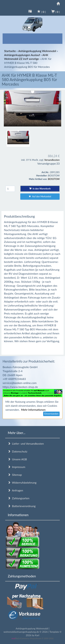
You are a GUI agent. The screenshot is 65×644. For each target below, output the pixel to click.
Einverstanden (51, 414)
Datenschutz (18, 451)
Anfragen (15, 490)
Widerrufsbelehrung (22, 482)
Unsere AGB (17, 459)
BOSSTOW (54, 179)
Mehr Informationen (33, 410)
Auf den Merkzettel (40, 196)
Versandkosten (52, 160)
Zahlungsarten (19, 498)
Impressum (17, 467)
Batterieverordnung (22, 506)
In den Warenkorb (40, 189)
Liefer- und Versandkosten (26, 444)
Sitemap (15, 475)
